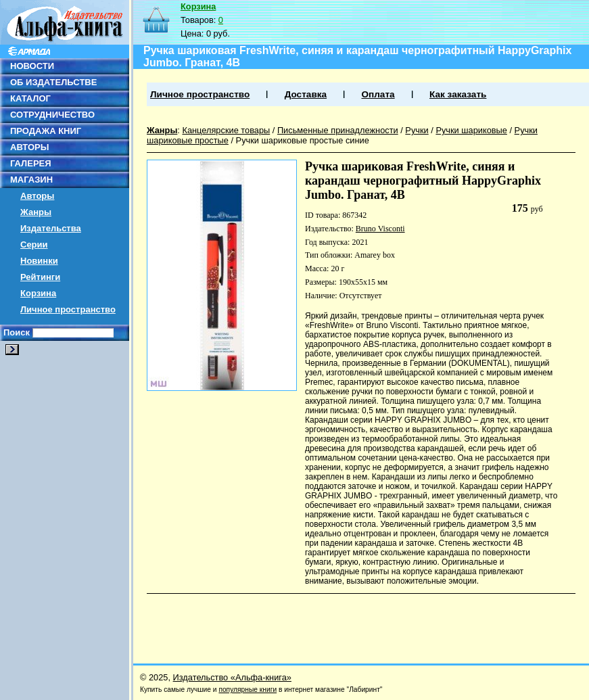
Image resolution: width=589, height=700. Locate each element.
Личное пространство (68, 309)
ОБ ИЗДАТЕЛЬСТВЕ (53, 82)
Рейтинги (40, 277)
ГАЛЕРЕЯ (31, 163)
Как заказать (458, 94)
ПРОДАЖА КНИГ (46, 131)
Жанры (36, 212)
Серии (34, 244)
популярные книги (248, 690)
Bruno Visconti (380, 229)
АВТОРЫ (29, 147)
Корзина (38, 293)
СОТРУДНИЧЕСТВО (52, 115)
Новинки (39, 261)
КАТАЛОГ (30, 98)
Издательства (51, 228)
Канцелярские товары (226, 130)
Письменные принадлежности (338, 130)
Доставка (306, 94)
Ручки (417, 130)
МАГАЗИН (31, 180)
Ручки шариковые (471, 130)
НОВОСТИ (32, 66)
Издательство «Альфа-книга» (232, 677)
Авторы (37, 196)
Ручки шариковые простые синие (303, 140)
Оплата (378, 94)
